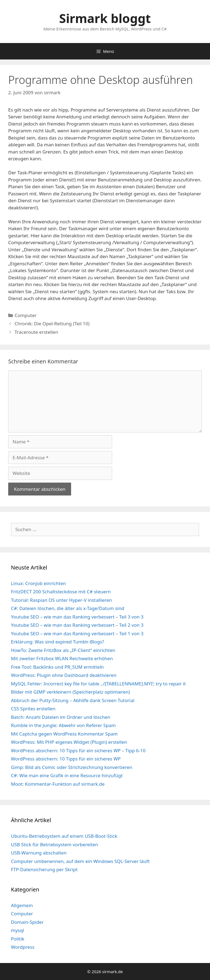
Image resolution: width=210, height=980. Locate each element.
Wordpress (23, 947)
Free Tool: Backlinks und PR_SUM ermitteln (57, 667)
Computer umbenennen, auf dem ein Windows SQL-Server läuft (80, 861)
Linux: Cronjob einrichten (38, 583)
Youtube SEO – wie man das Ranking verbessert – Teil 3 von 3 (77, 617)
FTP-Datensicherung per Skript (44, 869)
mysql (17, 930)
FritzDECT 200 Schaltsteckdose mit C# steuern (61, 592)
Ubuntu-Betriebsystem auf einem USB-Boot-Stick (64, 836)
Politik (18, 939)
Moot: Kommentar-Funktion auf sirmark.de (58, 784)
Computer (26, 315)
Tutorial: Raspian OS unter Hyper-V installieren (61, 600)
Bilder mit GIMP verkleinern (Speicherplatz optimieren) (70, 692)
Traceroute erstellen (36, 332)
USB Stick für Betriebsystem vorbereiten (55, 844)
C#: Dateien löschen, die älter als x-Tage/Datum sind (68, 608)
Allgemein (22, 905)
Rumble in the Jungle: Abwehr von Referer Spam (63, 725)
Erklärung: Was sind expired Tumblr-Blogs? (58, 642)
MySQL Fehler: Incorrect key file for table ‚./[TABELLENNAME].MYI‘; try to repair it (98, 684)
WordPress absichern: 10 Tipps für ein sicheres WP (66, 759)
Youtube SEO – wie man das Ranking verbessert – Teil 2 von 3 (77, 625)
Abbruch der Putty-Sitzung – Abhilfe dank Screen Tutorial (73, 700)
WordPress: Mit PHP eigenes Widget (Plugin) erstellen (69, 742)
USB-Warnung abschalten (39, 853)
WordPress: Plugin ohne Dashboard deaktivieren (64, 675)
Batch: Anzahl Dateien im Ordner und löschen (61, 717)
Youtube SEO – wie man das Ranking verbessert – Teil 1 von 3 (77, 633)
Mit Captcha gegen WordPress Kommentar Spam (64, 734)
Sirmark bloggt (105, 18)
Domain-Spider (27, 922)
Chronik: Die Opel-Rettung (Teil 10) (52, 324)
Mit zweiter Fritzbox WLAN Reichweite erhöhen (62, 658)
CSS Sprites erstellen (33, 709)
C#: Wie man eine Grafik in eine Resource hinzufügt (67, 775)
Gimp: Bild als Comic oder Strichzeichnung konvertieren (72, 767)
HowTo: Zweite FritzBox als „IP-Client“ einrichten (63, 650)
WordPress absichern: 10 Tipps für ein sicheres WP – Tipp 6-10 (78, 750)
